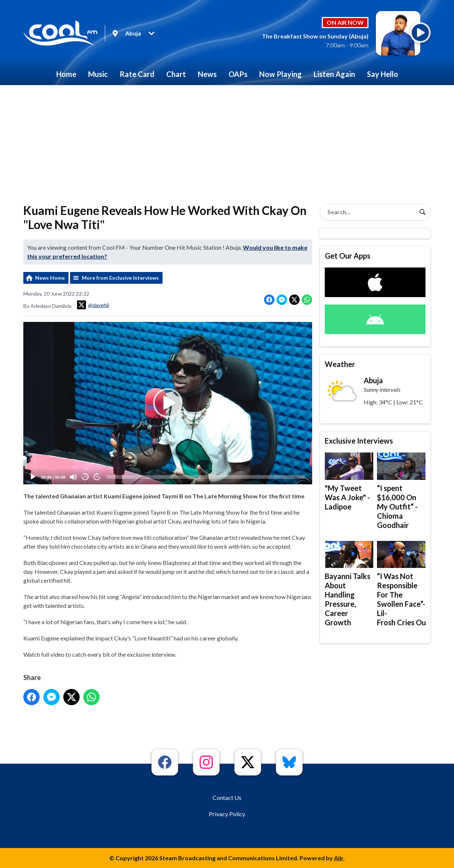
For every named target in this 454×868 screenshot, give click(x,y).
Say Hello (383, 74)
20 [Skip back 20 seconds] (85, 477)
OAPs (238, 74)
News (207, 74)
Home (66, 74)
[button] (168, 403)
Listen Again (334, 74)
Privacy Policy (227, 814)
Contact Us (227, 798)
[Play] (33, 477)
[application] (168, 403)
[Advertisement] (227, 141)
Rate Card (137, 74)
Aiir (339, 858)
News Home (50, 278)
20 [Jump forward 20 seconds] (97, 477)
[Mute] (73, 477)
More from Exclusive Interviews (120, 278)
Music (98, 74)
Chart (176, 74)
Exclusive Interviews (359, 441)
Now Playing (281, 74)
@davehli (93, 305)
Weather (340, 364)
